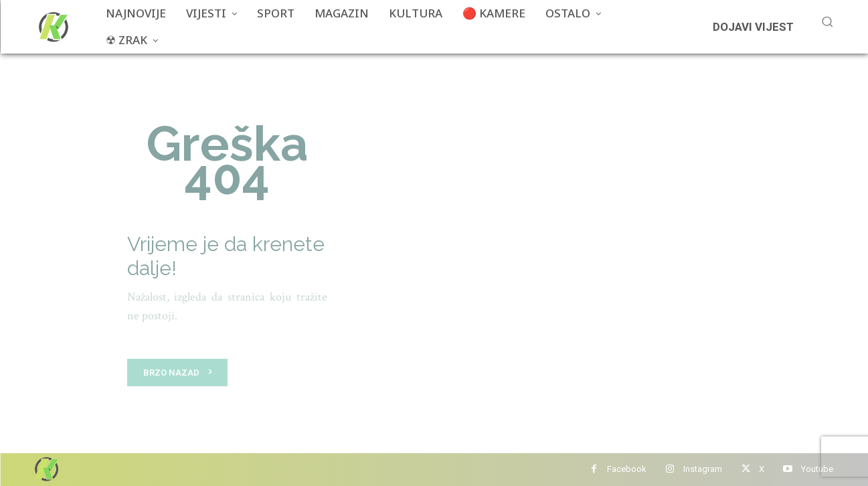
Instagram (703, 469)
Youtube (817, 469)
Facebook (627, 469)
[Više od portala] (52, 27)
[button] (827, 21)
